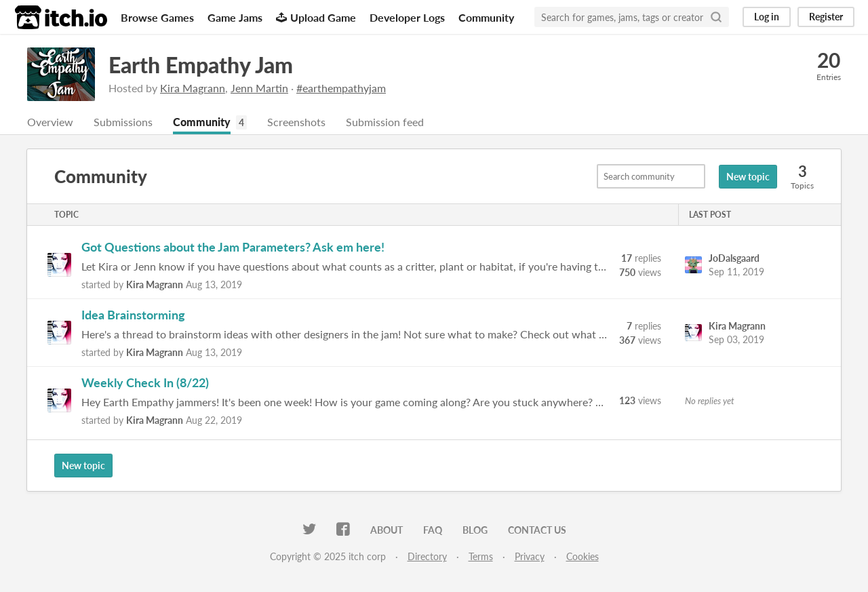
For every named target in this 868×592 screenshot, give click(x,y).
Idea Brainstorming (133, 315)
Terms (481, 556)
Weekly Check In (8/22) (145, 382)
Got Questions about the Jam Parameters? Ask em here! (233, 247)
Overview (50, 122)
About (387, 530)
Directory (427, 556)
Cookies (583, 556)
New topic (748, 177)
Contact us (537, 530)
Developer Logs (407, 17)
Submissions (123, 122)
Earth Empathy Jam (201, 65)
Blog (475, 530)
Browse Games (157, 17)
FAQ (433, 530)
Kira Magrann (193, 88)
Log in (767, 17)
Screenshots (296, 122)
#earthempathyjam (341, 88)
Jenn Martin (259, 88)
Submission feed (385, 122)
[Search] (716, 17)
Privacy (530, 556)
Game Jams (235, 17)
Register (826, 17)
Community (486, 17)
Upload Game (316, 17)
